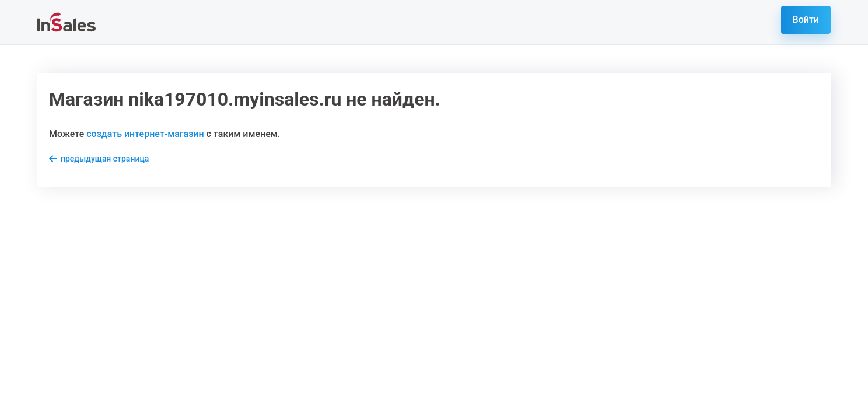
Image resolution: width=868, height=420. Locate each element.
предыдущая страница (105, 159)
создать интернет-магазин (145, 134)
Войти (806, 20)
